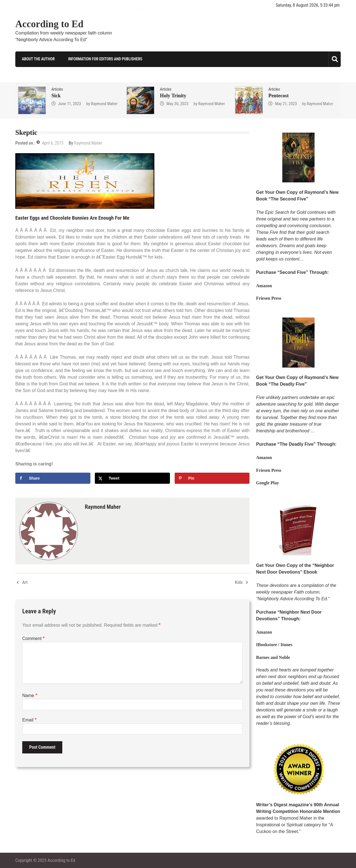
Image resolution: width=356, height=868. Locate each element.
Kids (239, 582)
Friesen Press (269, 298)
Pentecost (279, 95)
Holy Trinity (173, 95)
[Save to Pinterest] (212, 478)
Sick (56, 95)
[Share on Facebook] (53, 478)
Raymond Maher (104, 103)
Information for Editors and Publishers (104, 59)
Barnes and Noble (273, 657)
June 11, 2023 (69, 103)
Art (25, 582)
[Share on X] (132, 478)
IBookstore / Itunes (274, 645)
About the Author (37, 59)
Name (30, 695)
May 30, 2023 (177, 103)
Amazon (264, 286)
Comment (34, 638)
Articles (57, 89)
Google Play (268, 483)
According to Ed (49, 24)
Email (29, 720)
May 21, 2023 (286, 103)
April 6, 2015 (53, 143)
